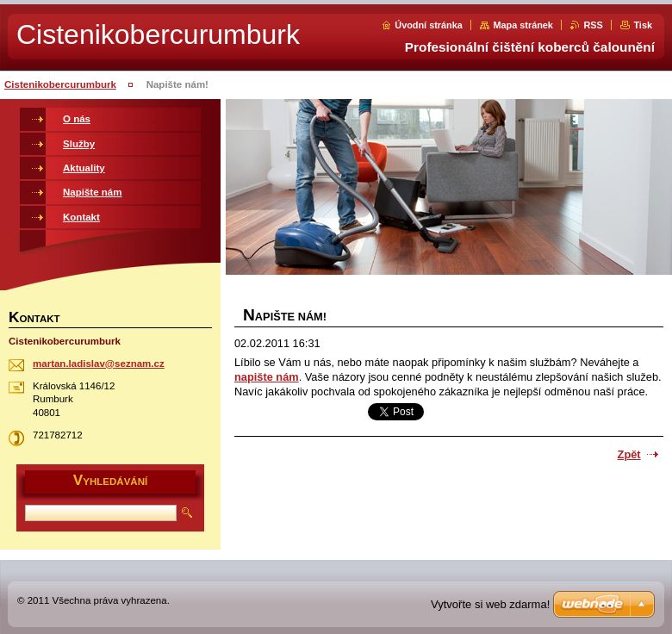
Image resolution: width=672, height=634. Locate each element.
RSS (593, 25)
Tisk (643, 25)
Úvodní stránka (429, 25)
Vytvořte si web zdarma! (490, 604)
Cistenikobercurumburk (60, 84)
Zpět (629, 454)
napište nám (267, 377)
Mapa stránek (523, 25)
